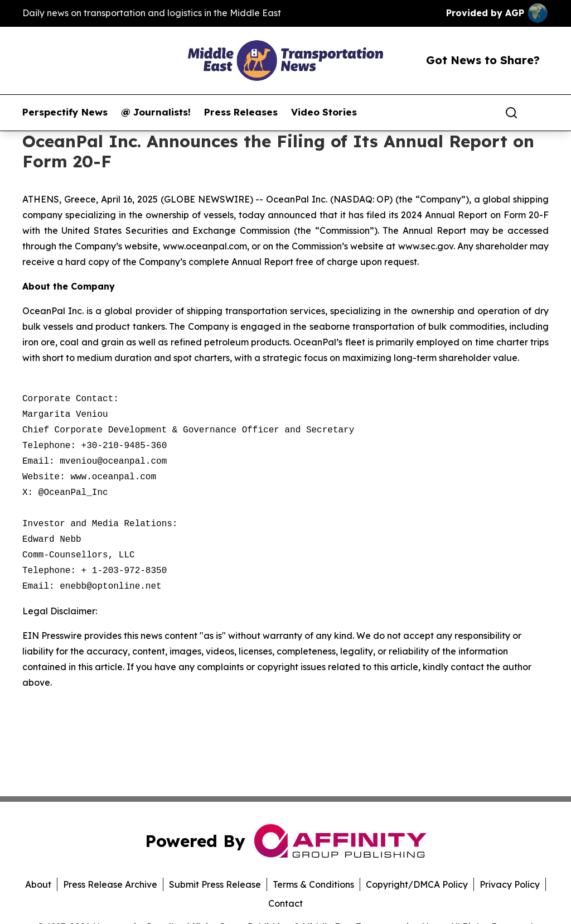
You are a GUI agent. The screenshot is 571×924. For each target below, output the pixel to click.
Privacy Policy (510, 884)
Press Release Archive (110, 884)
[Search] (511, 113)
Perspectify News (65, 112)
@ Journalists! (156, 112)
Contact (285, 903)
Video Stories (324, 112)
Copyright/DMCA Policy (417, 884)
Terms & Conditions (313, 884)
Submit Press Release (215, 884)
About (38, 884)
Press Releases (241, 112)
